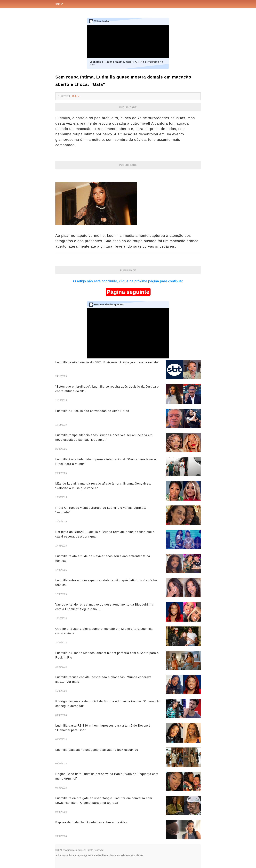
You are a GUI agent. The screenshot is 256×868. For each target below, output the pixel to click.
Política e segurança (77, 855)
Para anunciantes (134, 855)
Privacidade (102, 855)
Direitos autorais (117, 855)
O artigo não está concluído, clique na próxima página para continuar (128, 281)
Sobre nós (61, 855)
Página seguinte (128, 292)
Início (59, 4)
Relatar (76, 96)
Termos (91, 855)
